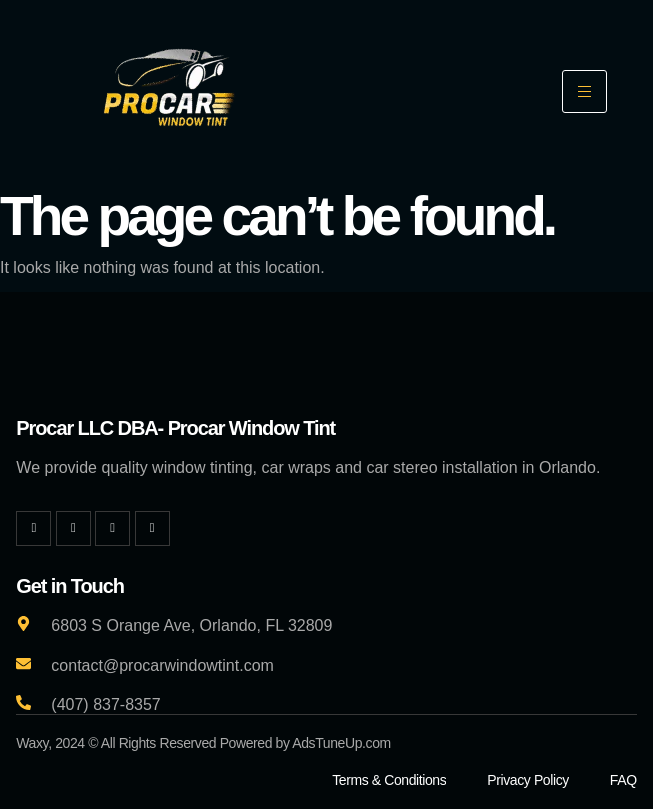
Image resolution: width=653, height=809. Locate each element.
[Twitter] (73, 528)
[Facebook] (33, 528)
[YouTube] (152, 528)
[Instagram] (112, 528)
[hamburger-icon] (584, 91)
